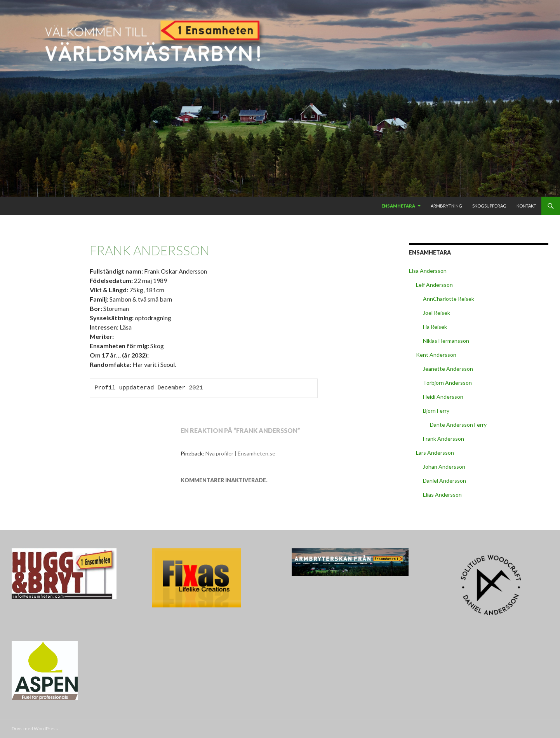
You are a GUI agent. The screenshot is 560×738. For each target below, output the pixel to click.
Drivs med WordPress (35, 728)
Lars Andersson (435, 453)
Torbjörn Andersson (447, 383)
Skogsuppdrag (489, 206)
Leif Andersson (434, 285)
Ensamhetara (398, 206)
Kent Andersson (436, 355)
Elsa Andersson (428, 271)
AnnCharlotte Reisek (449, 299)
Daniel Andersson (444, 481)
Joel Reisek (437, 313)
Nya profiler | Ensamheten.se (240, 453)
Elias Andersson (442, 495)
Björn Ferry (436, 411)
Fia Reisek (435, 327)
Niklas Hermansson (446, 341)
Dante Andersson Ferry (458, 425)
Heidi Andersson (443, 397)
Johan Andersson (444, 467)
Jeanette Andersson (448, 369)
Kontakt (526, 206)
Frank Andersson (443, 439)
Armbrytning (446, 206)
